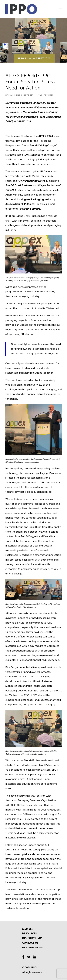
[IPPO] (33, 9)
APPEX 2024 (46, 136)
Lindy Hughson (47, 95)
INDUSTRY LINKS (32, 938)
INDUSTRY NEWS (32, 948)
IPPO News (30, 95)
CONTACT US (30, 943)
